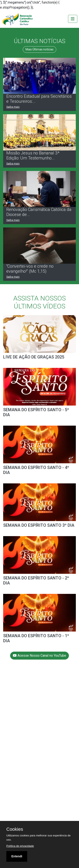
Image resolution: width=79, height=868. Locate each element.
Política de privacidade (20, 846)
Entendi (17, 856)
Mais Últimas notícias (39, 49)
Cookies (15, 829)
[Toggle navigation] (73, 19)
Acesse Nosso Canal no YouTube (39, 655)
